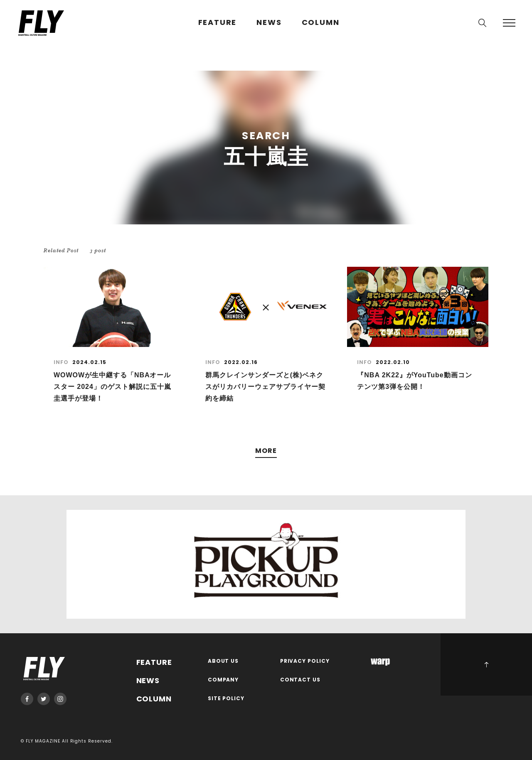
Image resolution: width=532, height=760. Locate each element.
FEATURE (218, 23)
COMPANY (223, 680)
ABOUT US (223, 661)
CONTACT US (300, 680)
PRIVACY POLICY (305, 661)
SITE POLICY (226, 699)
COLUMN (321, 23)
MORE (266, 451)
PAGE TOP (486, 664)
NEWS (269, 23)
